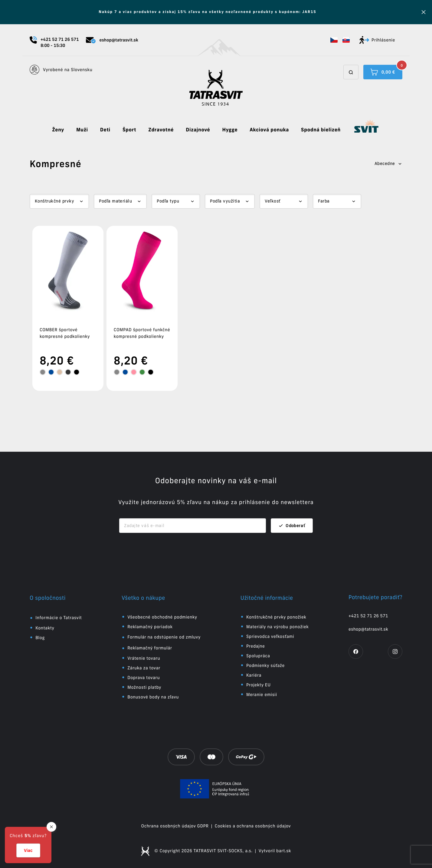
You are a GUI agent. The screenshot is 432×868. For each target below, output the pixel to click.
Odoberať (292, 526)
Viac (28, 850)
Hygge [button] (230, 130)
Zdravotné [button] (161, 130)
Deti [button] (105, 130)
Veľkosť (272, 201)
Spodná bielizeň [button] (321, 130)
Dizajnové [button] (198, 130)
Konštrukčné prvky (54, 201)
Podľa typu (168, 201)
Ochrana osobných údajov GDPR (175, 826)
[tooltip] (43, 372)
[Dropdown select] (59, 201)
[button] (334, 40)
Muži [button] (82, 130)
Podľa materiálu (115, 201)
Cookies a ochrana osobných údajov (253, 826)
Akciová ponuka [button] (269, 130)
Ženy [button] (58, 130)
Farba (324, 201)
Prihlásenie (377, 40)
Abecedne (388, 163)
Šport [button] (129, 130)
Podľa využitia (225, 201)
